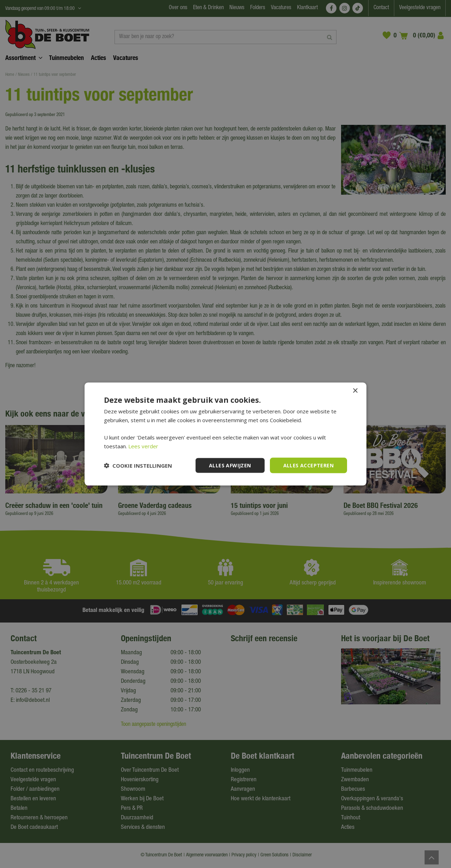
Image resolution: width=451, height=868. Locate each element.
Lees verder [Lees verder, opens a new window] (143, 446)
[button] (138, 466)
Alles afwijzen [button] (230, 465)
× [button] (355, 391)
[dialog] (225, 434)
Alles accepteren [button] (308, 465)
